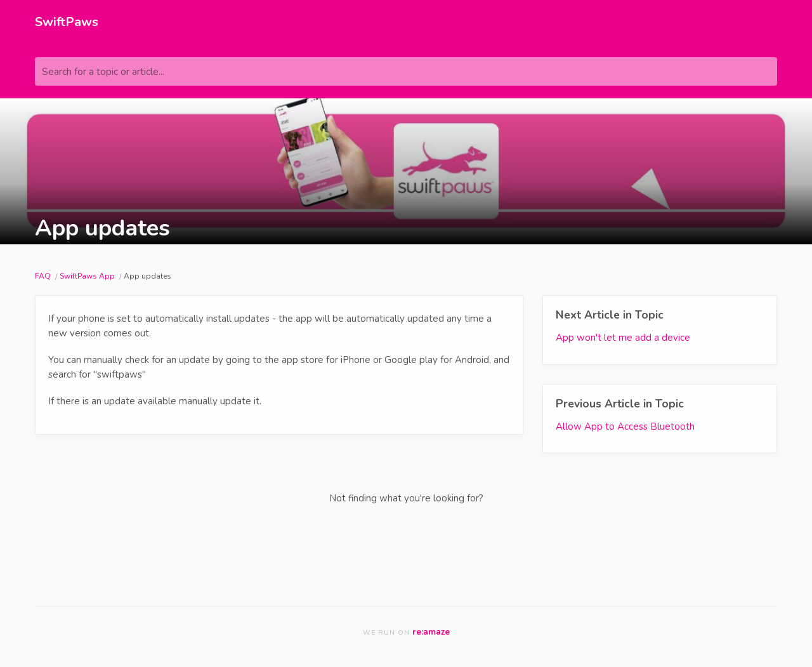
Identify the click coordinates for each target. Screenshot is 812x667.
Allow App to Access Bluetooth (625, 426)
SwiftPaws (67, 22)
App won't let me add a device (623, 338)
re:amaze (431, 632)
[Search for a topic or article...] (406, 71)
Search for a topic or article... (103, 72)
